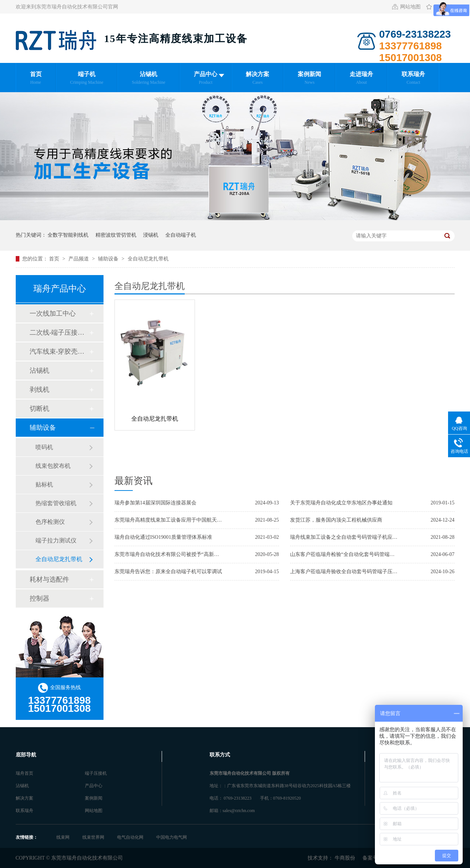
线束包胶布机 (53, 466)
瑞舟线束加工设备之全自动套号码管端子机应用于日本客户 (345, 537)
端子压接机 (96, 773)
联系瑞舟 (25, 811)
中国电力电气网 (172, 837)
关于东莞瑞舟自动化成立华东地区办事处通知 (341, 503)
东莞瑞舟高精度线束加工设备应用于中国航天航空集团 (169, 520)
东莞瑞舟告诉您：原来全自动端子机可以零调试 (168, 572)
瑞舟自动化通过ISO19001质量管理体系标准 (163, 537)
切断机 (40, 409)
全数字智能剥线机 (68, 235)
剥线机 (40, 390)
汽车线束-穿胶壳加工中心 (59, 352)
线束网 (63, 837)
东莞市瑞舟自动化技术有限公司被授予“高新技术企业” (169, 554)
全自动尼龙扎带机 (148, 259)
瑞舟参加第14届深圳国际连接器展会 (155, 503)
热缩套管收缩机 (56, 503)
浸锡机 (151, 235)
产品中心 (94, 786)
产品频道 (79, 259)
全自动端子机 (181, 235)
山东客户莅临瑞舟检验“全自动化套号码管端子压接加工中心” (345, 554)
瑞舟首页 (25, 773)
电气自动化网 (131, 837)
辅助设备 (109, 259)
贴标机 (44, 484)
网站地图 (410, 7)
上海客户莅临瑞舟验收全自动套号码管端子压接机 (345, 572)
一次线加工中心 (53, 313)
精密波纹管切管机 (116, 235)
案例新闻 (94, 798)
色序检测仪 (50, 522)
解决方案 (25, 798)
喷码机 (44, 447)
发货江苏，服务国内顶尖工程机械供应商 (336, 520)
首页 (55, 259)
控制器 (40, 598)
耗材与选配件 (49, 579)
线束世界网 (94, 837)
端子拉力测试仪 (56, 540)
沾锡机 (40, 371)
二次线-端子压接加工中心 (59, 332)
